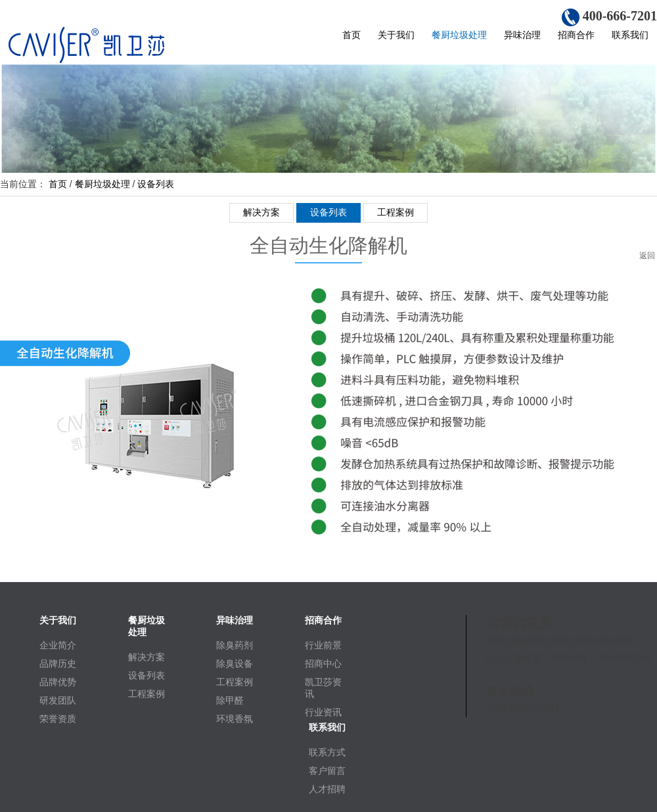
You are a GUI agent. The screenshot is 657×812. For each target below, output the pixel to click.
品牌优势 (58, 682)
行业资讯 (323, 712)
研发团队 (58, 700)
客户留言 (327, 771)
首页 (351, 35)
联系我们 (630, 35)
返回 (647, 258)
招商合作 (576, 35)
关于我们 (396, 35)
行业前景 (323, 645)
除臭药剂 (235, 645)
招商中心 (323, 664)
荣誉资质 (58, 719)
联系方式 (327, 752)
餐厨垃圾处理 (459, 35)
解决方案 (261, 212)
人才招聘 (327, 789)
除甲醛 (230, 700)
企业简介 (58, 645)
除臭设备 (235, 664)
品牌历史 (58, 664)
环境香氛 (235, 719)
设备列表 (156, 184)
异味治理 (522, 35)
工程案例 (396, 212)
